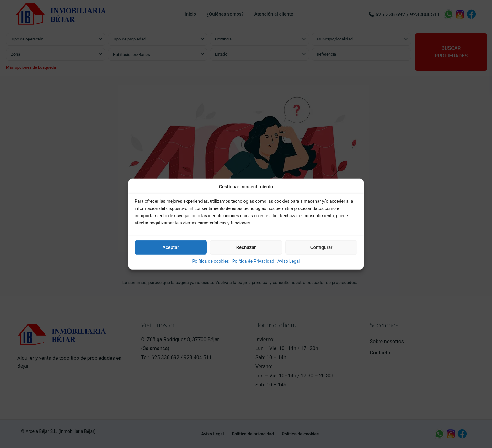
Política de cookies (211, 261)
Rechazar (246, 247)
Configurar (321, 247)
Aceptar (171, 247)
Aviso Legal (289, 261)
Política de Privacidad (253, 261)
